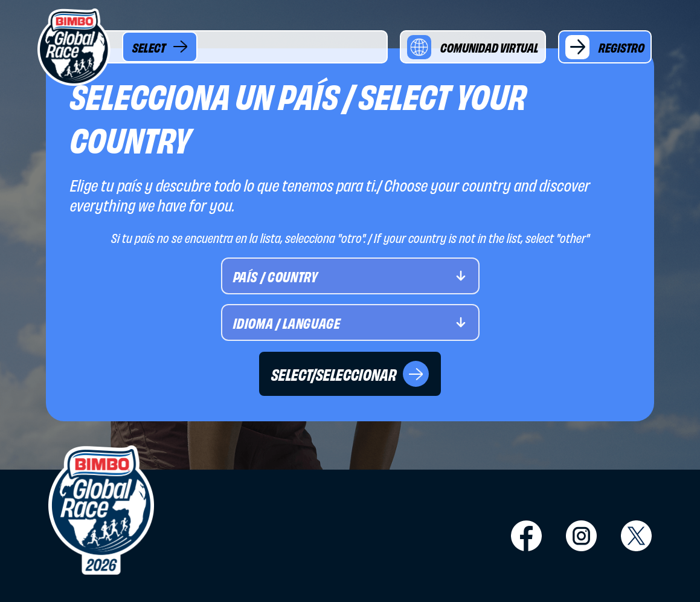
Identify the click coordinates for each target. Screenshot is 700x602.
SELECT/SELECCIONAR (350, 374)
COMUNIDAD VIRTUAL (473, 47)
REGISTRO (605, 47)
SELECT (160, 47)
